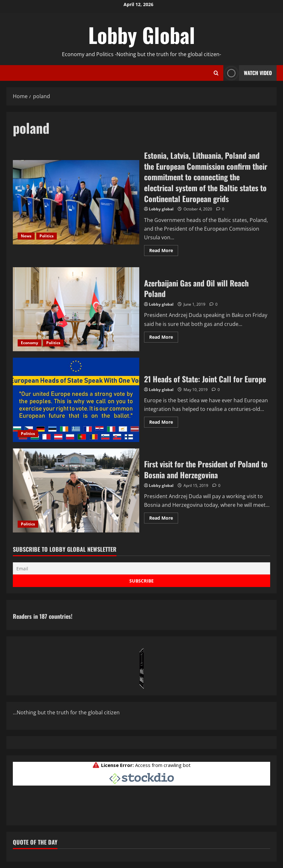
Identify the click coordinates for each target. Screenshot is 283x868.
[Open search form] (216, 73)
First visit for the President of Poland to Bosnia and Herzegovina (76, 490)
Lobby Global (142, 35)
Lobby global (161, 209)
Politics (47, 236)
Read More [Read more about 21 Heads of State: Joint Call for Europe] (164, 423)
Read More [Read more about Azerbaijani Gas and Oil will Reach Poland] (164, 338)
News (26, 236)
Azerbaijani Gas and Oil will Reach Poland (76, 309)
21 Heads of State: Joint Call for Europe (76, 400)
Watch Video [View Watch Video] (248, 73)
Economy (30, 343)
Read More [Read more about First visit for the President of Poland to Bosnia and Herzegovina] (164, 519)
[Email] (141, 568)
